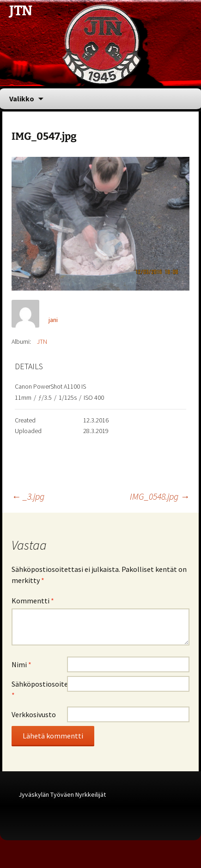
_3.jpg (28, 496)
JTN (42, 341)
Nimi (21, 664)
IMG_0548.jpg (160, 496)
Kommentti (33, 601)
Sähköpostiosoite (39, 689)
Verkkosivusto (34, 714)
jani (53, 320)
